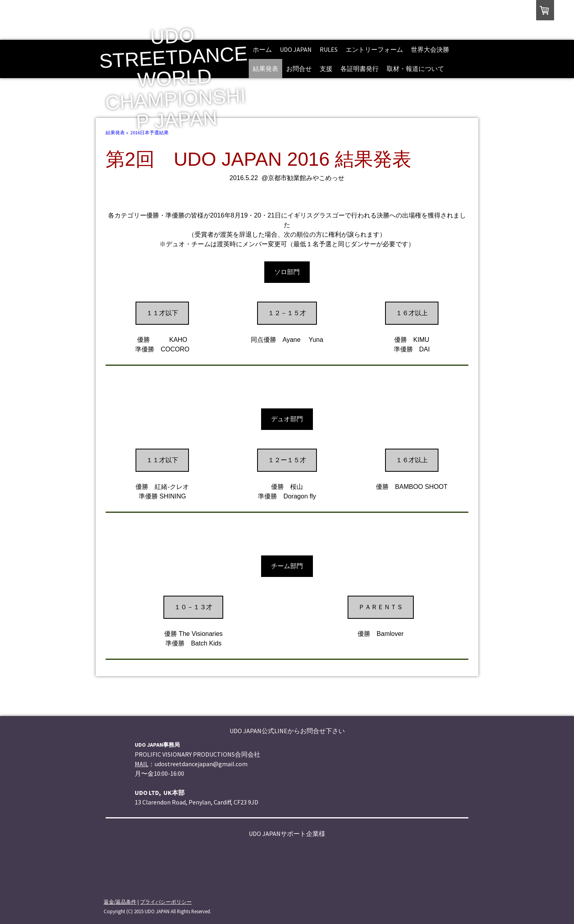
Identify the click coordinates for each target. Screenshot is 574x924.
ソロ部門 (287, 272)
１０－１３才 (193, 607)
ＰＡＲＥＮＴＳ (381, 607)
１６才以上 (412, 313)
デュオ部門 (287, 419)
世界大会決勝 (430, 49)
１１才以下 (162, 313)
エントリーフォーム (374, 49)
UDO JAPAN (296, 49)
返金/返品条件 (120, 902)
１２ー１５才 (287, 460)
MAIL (142, 764)
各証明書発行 (360, 69)
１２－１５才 (287, 313)
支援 (326, 69)
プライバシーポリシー (166, 902)
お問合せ (299, 69)
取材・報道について (415, 69)
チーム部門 (287, 566)
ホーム (262, 49)
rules (329, 49)
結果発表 (265, 69)
